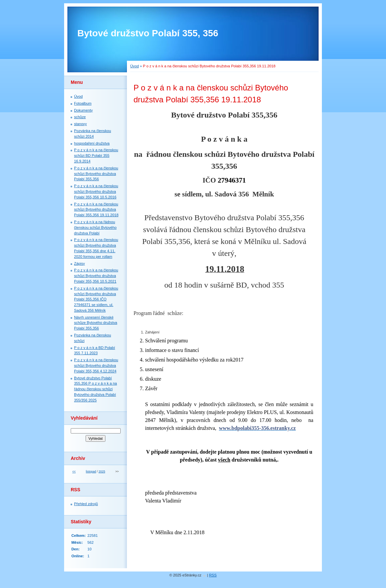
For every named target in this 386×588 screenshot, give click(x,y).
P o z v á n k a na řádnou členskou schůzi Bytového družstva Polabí (95, 227)
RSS (213, 575)
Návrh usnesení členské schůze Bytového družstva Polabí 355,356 (96, 323)
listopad (91, 471)
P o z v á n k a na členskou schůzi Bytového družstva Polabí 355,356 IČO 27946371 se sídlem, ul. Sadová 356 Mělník (96, 299)
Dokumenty (83, 110)
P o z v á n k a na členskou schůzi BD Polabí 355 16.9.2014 (96, 156)
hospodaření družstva (92, 143)
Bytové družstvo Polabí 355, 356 (148, 33)
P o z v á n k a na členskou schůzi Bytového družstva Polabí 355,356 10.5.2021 (96, 276)
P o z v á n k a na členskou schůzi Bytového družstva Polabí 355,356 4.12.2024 (96, 365)
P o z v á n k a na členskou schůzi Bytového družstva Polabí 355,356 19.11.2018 (96, 210)
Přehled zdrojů (86, 504)
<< (74, 471)
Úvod (135, 66)
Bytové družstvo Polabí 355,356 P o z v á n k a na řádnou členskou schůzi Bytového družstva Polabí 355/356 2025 (96, 389)
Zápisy (79, 263)
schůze (80, 117)
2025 (102, 471)
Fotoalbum (83, 103)
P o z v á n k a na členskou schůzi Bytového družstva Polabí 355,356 (96, 174)
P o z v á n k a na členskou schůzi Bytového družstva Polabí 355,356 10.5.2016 (96, 191)
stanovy (80, 124)
